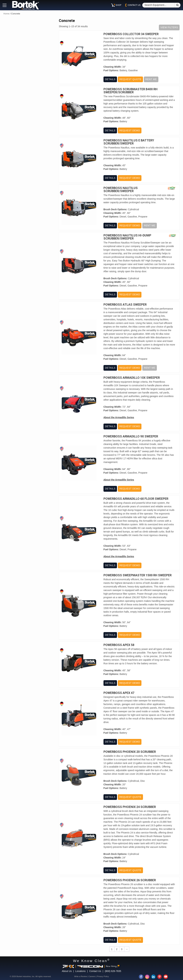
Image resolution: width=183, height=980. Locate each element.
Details (110, 79)
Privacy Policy (103, 976)
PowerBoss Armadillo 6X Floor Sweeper (136, 499)
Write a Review (81, 976)
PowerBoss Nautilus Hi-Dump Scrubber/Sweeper (127, 237)
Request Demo (130, 130)
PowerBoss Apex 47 (119, 693)
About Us (67, 971)
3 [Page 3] (122, 949)
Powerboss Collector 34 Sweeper (131, 34)
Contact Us (95, 971)
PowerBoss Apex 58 (119, 645)
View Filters (169, 27)
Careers (92, 976)
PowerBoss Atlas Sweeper (125, 305)
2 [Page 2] (117, 949)
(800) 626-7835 (113, 971)
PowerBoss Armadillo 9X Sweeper (131, 436)
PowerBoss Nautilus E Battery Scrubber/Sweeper (129, 142)
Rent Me (151, 79)
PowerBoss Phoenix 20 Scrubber (130, 752)
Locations (81, 971)
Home (6, 14)
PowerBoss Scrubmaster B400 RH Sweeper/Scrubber (130, 91)
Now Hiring (113, 966)
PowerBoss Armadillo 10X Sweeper (132, 378)
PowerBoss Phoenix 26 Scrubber (130, 880)
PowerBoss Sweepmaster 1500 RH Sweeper (138, 575)
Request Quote (130, 79)
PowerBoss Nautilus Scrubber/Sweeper (121, 190)
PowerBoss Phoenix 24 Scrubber (130, 807)
